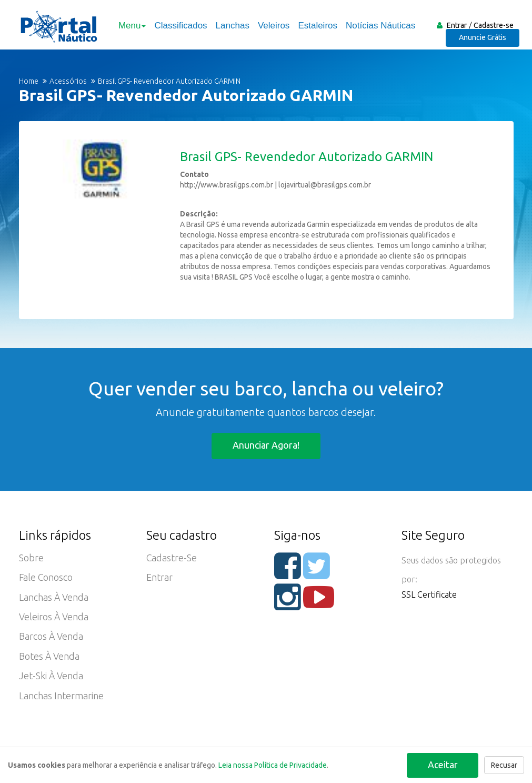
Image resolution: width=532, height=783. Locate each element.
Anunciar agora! (266, 445)
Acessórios (68, 81)
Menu (132, 26)
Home (29, 81)
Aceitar (442, 764)
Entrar (457, 25)
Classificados (180, 26)
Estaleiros (317, 26)
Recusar (504, 765)
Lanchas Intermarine (61, 698)
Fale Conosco (46, 578)
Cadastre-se (494, 25)
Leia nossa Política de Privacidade (273, 765)
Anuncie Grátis (484, 40)
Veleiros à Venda (54, 618)
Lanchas (232, 26)
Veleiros (273, 26)
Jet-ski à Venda (51, 678)
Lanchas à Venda (54, 598)
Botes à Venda (49, 658)
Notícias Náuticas (380, 26)
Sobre (31, 558)
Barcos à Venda (51, 638)
